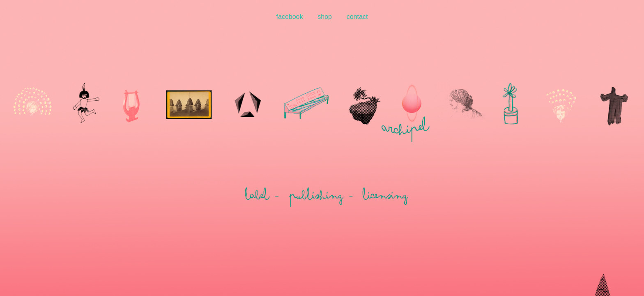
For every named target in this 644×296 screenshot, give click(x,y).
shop (325, 17)
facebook (290, 17)
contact (357, 17)
